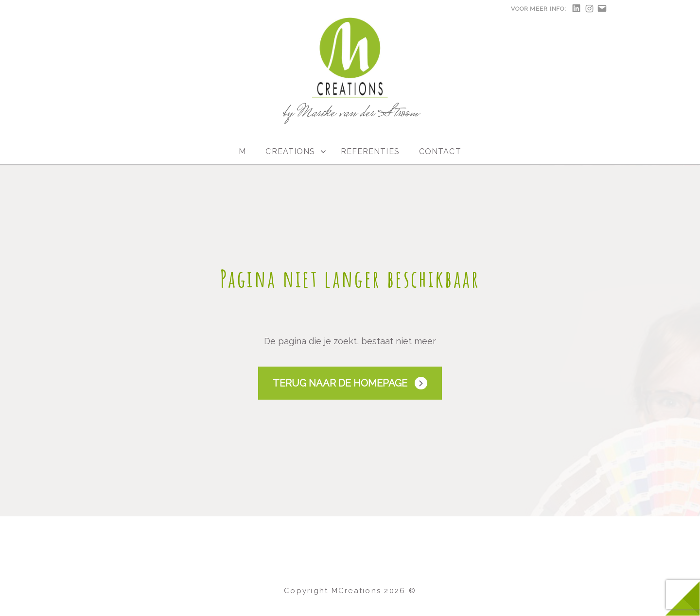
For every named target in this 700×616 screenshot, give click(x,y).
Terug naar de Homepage (340, 383)
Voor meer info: (539, 9)
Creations (290, 151)
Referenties (370, 151)
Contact (440, 151)
